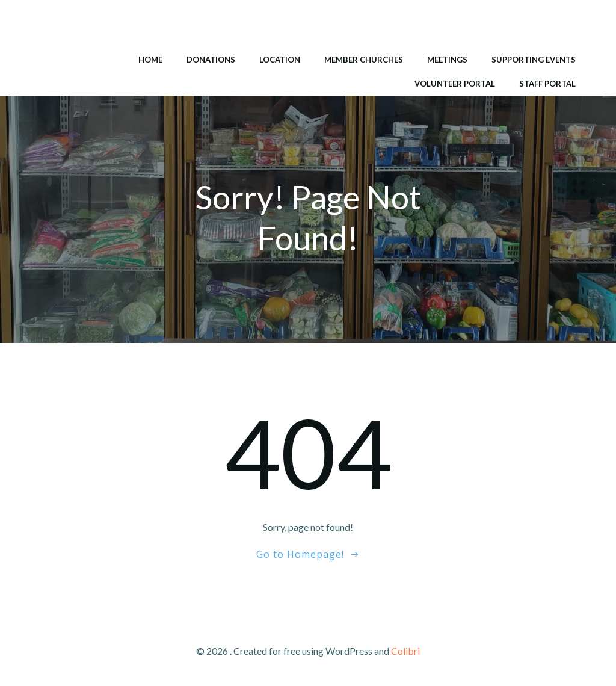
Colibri (405, 651)
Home (150, 60)
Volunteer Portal (455, 84)
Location (280, 60)
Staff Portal (547, 84)
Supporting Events (534, 60)
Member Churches (364, 60)
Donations (211, 60)
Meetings (447, 60)
